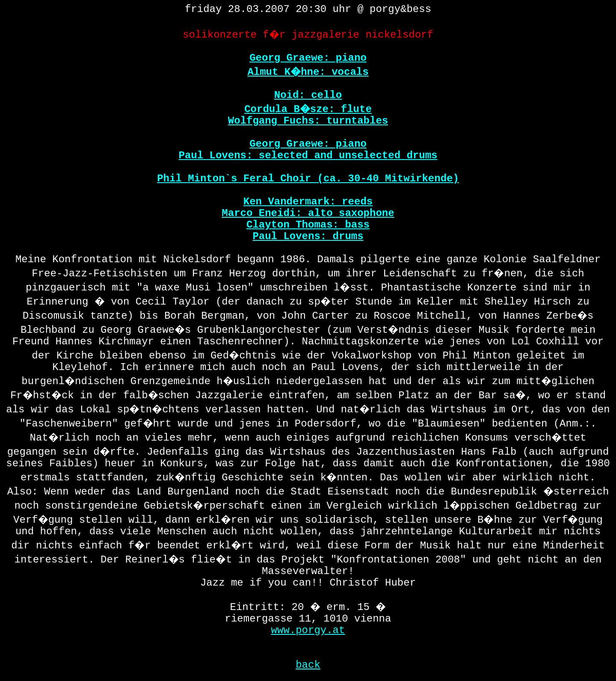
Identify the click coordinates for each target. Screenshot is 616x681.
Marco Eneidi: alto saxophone (308, 213)
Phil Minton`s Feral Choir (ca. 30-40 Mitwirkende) (308, 179)
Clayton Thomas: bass (308, 225)
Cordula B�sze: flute (308, 109)
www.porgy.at (308, 630)
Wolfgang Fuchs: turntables (308, 121)
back (308, 665)
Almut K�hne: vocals (308, 72)
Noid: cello (308, 95)
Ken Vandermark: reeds (308, 202)
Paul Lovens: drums (308, 236)
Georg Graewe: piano (308, 58)
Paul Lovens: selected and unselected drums (308, 155)
